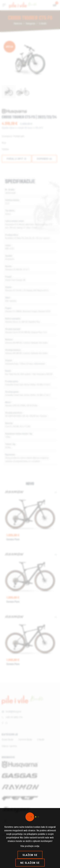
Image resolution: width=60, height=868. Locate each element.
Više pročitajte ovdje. (30, 846)
